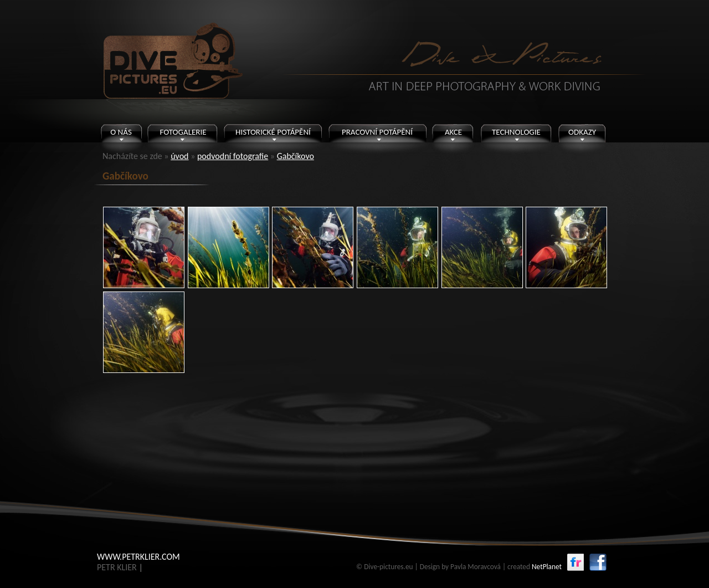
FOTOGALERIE (183, 132)
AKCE (453, 132)
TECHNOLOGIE (516, 132)
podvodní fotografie (233, 156)
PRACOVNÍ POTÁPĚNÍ (377, 132)
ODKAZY (582, 132)
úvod (179, 156)
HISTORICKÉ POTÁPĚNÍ (273, 132)
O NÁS (121, 132)
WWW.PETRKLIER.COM (138, 557)
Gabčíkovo (296, 156)
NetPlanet (547, 567)
